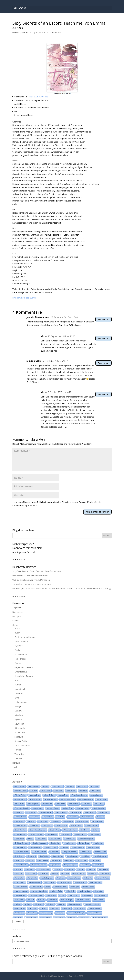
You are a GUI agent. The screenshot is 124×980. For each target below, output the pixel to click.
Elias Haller (30, 869)
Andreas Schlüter (35, 799)
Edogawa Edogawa (70, 865)
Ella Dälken (70, 869)
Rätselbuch (20, 728)
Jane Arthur (55, 909)
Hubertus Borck (74, 895)
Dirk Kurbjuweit (82, 861)
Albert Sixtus (82, 786)
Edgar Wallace (55, 865)
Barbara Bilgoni (103, 813)
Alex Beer (34, 791)
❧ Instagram (18, 552)
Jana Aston (33, 909)
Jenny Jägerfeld (31, 917)
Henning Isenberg (85, 891)
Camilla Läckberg (21, 826)
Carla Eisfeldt (47, 826)
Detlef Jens (69, 861)
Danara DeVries (58, 856)
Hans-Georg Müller (60, 887)
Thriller (18, 750)
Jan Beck (44, 909)
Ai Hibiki (45, 786)
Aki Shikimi (70, 786)
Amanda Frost (63, 795)
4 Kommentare (54, 32)
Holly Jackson (51, 895)
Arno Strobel (31, 813)
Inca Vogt (31, 900)
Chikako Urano (95, 834)
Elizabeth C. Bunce (44, 869)
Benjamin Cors (48, 817)
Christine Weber (20, 847)
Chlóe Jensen (19, 839)
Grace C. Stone (50, 882)
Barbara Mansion (20, 817)
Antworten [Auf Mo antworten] (103, 338)
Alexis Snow (58, 791)
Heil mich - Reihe (57, 891)
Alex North (83, 791)
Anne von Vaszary (53, 808)
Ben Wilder (60, 817)
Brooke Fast (55, 821)
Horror (18, 680)
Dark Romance (21, 641)
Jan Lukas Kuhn (80, 909)
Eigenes (16, 621)
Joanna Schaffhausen (99, 917)
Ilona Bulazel (19, 900)
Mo (18, 32)
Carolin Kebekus (20, 830)
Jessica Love (84, 917)
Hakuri (48, 887)
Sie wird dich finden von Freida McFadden (31, 584)
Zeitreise (18, 758)
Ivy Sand (28, 904)
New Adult (19, 724)
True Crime (20, 754)
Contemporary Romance (26, 637)
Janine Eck (67, 909)
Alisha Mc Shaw (35, 795)
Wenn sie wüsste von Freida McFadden (30, 576)
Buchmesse (18, 612)
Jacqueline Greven (75, 904)
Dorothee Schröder (21, 865)
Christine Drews (84, 843)
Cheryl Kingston (52, 834)
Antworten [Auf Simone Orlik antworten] (103, 363)
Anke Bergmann (33, 804)
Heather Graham (88, 887)
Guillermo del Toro (95, 882)
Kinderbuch (20, 693)
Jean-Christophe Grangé (76, 913)
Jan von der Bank (95, 909)
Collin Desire (54, 852)
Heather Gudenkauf (21, 891)
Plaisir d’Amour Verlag (38, 97)
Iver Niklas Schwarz (83, 900)
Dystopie (19, 646)
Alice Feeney (96, 791)
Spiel (15, 767)
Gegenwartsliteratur (24, 667)
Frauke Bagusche (47, 878)
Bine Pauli (100, 817)
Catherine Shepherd (70, 830)
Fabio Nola (93, 874)
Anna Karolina (74, 804)
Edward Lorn (85, 865)
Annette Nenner (38, 808)
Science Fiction (21, 741)
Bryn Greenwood (83, 821)
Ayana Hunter (90, 813)
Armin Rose (19, 813)
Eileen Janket (98, 865)
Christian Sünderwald (39, 843)
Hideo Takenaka (20, 895)
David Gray (19, 861)
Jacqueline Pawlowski (92, 904)
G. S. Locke (88, 878)
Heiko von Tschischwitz (39, 891)
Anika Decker (19, 804)
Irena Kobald (53, 900)
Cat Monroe (85, 830)
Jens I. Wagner (46, 917)
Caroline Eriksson (92, 826)
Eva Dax (55, 874)
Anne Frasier (99, 804)
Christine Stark (98, 843)
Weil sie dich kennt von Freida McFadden (31, 580)
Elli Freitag (91, 869)
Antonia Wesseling (98, 808)
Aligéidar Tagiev (20, 795)
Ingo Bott (41, 900)
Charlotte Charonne (36, 834)
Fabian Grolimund (79, 874)
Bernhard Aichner (87, 817)
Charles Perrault (20, 834)
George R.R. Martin (103, 878)
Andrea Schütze (96, 795)
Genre (15, 625)
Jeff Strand (18, 917)
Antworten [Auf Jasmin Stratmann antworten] (103, 319)
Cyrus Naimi (32, 856)
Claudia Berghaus (78, 847)
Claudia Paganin (93, 847)
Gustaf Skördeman (21, 887)
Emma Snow (44, 874)
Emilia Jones (31, 874)
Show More (18, 921)
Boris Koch (31, 821)
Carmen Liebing (76, 826)
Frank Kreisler (32, 878)
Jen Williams (59, 917)
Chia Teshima (66, 834)
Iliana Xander (87, 895)
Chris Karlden (41, 839)
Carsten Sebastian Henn (38, 830)
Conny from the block (70, 852)
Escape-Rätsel (21, 654)
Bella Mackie (34, 817)
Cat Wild (96, 830)
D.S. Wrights (44, 856)
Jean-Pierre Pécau (94, 913)
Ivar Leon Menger (67, 900)
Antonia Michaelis (82, 808)
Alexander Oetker (21, 791)
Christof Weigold (35, 847)
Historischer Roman (24, 676)
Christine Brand (69, 843)
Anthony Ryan (68, 808)
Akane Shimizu (57, 786)
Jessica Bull (72, 917)
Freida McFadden (74, 878)
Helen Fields (70, 891)
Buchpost (17, 616)
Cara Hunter (34, 826)
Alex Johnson (71, 791)
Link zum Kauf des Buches (24, 298)
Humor (18, 685)
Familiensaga (21, 659)
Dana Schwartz (72, 856)
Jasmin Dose (32, 913)
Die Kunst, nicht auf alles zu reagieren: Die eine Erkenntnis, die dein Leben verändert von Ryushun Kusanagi (62, 588)
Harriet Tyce (75, 887)
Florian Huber (105, 874)
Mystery (18, 719)
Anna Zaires (87, 804)
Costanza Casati (100, 852)
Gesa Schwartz (20, 882)
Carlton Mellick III (61, 826)
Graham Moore (80, 882)
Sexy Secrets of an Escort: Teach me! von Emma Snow (37, 571)
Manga (18, 706)
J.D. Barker (38, 904)
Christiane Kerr (70, 839)
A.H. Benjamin (20, 786)
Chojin (30, 839)
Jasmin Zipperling (46, 913)
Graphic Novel (21, 672)
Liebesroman (21, 702)
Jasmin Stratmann (37, 317)
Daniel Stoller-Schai (100, 856)
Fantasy (18, 663)
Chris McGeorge (55, 839)
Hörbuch (16, 763)
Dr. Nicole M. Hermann (39, 865)
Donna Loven (95, 861)
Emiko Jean (19, 874)
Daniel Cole (85, 856)
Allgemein (40, 32)
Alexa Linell (94, 786)
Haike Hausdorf (36, 887)
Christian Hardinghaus (86, 839)
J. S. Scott (50, 904)
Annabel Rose (47, 804)
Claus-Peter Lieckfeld (22, 852)
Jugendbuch (20, 689)
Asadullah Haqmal (45, 813)
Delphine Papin (43, 861)
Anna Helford (60, 804)
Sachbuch (19, 737)
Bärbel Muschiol (97, 821)
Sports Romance (22, 745)
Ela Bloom (18, 869)
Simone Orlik (34, 361)
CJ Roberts (64, 847)
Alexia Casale (46, 791)
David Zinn (30, 861)
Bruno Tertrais (68, 821)
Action (17, 628)
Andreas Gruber (20, 799)
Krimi (17, 698)
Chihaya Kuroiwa (80, 834)
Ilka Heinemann (101, 895)
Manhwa (18, 711)
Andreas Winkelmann (68, 799)
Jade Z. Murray (20, 909)
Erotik (17, 650)
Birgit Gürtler (19, 821)
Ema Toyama (103, 869)
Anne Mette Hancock (22, 808)
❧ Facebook (30, 552)
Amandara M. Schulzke (79, 795)
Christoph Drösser (51, 847)
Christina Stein (55, 843)
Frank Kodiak (19, 878)
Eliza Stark (58, 869)
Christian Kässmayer (22, 843)
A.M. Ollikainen (33, 786)
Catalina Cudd (54, 830)
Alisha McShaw (49, 795)
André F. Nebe (102, 799)
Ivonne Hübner (99, 900)
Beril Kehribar (73, 817)
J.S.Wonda (61, 904)
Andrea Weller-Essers (86, 799)
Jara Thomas (19, 913)
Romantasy (20, 732)
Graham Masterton (65, 882)
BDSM (17, 633)
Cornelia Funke (86, 852)
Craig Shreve (19, 856)
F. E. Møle (65, 874)
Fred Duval (61, 878)
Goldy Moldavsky (35, 882)
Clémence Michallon (39, 852)
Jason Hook (60, 913)
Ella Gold (81, 869)
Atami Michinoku (61, 813)
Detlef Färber (57, 861)
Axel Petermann (76, 813)
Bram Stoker (43, 821)
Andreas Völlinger (51, 799)
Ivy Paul (18, 904)
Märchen (19, 715)
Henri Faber (99, 891)
